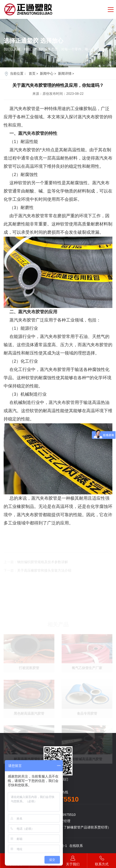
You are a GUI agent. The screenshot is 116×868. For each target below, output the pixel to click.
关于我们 (73, 860)
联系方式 (102, 860)
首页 (32, 73)
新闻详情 (65, 73)
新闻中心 (47, 73)
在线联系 (76, 846)
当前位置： (18, 73)
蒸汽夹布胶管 (62, 402)
